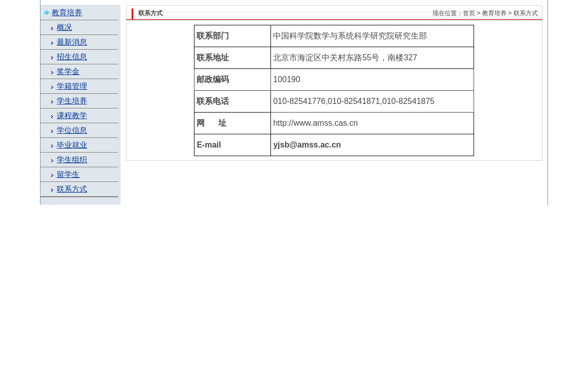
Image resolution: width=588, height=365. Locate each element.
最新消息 (72, 42)
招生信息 (72, 57)
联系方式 (72, 189)
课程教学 (72, 116)
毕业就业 (72, 145)
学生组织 (72, 160)
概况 (64, 27)
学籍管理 (72, 86)
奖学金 (68, 71)
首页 (469, 13)
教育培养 (494, 13)
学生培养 (72, 101)
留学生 (68, 174)
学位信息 (72, 130)
